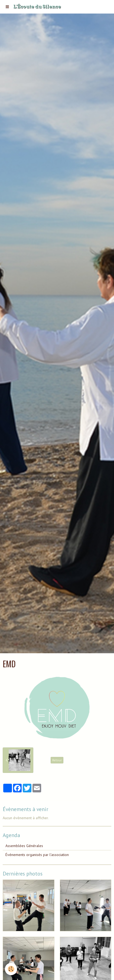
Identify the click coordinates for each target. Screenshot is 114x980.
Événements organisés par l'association (37, 855)
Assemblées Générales (24, 846)
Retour (57, 760)
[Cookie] (11, 969)
